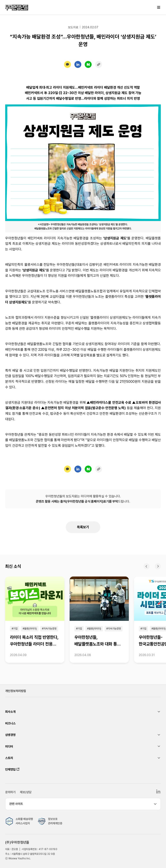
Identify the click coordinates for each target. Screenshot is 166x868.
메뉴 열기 (159, 7)
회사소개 (10, 712)
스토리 (9, 758)
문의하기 (10, 792)
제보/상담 (26, 792)
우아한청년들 (17, 7)
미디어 (9, 746)
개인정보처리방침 (16, 691)
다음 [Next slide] (158, 566)
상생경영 (10, 735)
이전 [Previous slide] (147, 566)
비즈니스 (10, 723)
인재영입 (10, 769)
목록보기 (83, 527)
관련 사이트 (16, 804)
